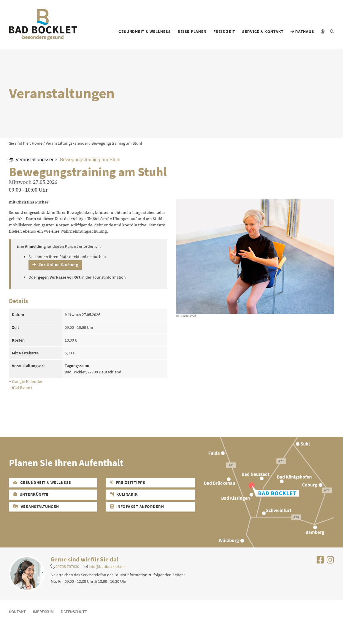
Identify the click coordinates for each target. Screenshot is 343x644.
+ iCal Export (21, 388)
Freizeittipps (128, 482)
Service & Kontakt (263, 31)
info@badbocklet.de (107, 566)
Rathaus (302, 31)
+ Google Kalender (26, 382)
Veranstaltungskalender (67, 143)
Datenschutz (74, 612)
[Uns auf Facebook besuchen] (320, 561)
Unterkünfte (31, 494)
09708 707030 (67, 566)
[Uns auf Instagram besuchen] (330, 561)
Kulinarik (124, 494)
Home (37, 143)
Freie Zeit (224, 31)
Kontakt (17, 612)
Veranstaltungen (36, 506)
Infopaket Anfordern (137, 506)
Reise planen (192, 31)
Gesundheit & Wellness (145, 31)
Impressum (43, 612)
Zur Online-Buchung (55, 265)
